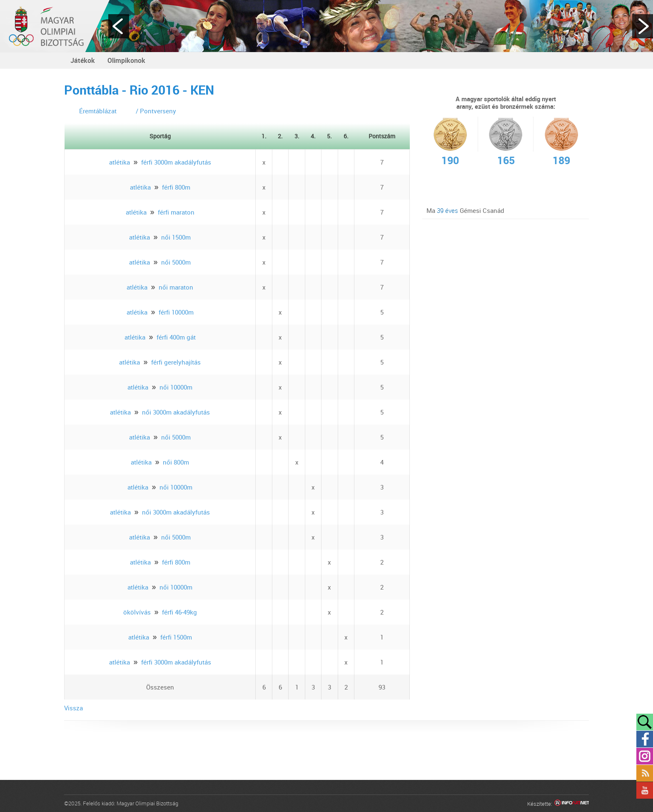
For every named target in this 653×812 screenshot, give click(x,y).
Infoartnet (572, 804)
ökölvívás (137, 612)
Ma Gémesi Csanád (465, 210)
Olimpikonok (126, 60)
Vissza (74, 708)
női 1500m (176, 237)
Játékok (83, 60)
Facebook (645, 739)
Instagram (645, 756)
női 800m (176, 462)
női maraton (176, 287)
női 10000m (176, 387)
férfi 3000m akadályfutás (176, 162)
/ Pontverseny (156, 111)
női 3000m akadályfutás (176, 412)
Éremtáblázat (98, 111)
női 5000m (176, 262)
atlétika (120, 162)
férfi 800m (176, 187)
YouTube (645, 790)
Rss (645, 773)
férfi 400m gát (176, 337)
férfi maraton (176, 212)
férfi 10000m (176, 312)
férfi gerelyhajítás (176, 362)
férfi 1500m (176, 637)
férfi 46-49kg (179, 612)
